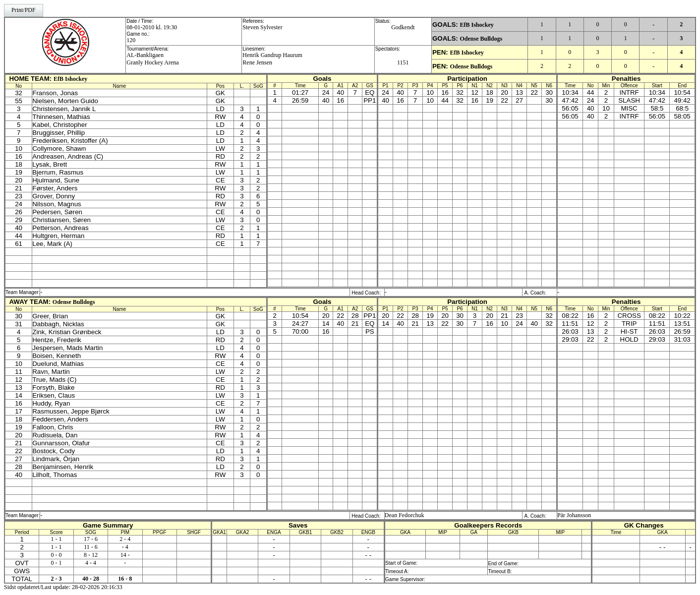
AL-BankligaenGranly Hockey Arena (152, 59)
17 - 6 (91, 539)
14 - (125, 555)
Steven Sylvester (262, 27)
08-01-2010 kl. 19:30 (152, 27)
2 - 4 (125, 539)
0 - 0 (57, 555)
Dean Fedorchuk (405, 515)
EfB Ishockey (476, 25)
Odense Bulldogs (481, 39)
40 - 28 (91, 579)
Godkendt (403, 27)
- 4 (125, 547)
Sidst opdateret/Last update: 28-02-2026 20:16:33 (63, 587)
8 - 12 (91, 555)
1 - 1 (57, 539)
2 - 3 (57, 579)
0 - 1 (57, 563)
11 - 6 (91, 547)
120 (131, 40)
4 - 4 (91, 563)
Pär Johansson (574, 515)
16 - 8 (125, 579)
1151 (403, 62)
